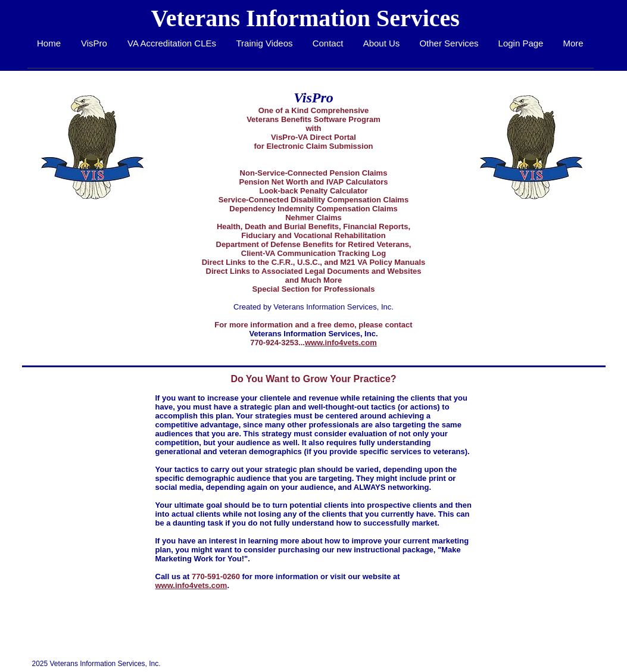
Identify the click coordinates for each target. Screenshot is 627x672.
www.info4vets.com (341, 343)
